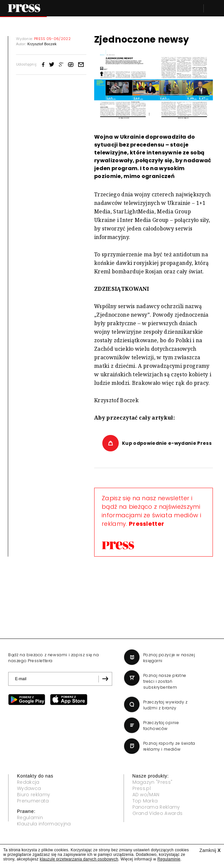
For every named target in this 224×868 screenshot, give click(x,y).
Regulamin (30, 818)
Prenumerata (33, 801)
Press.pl (142, 788)
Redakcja (28, 782)
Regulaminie (169, 859)
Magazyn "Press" (153, 782)
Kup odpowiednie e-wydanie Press (167, 443)
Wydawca (29, 788)
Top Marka (145, 801)
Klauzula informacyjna (44, 824)
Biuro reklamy (34, 795)
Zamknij (210, 850)
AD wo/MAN (146, 795)
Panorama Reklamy (156, 807)
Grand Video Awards (158, 813)
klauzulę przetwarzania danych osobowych (79, 859)
